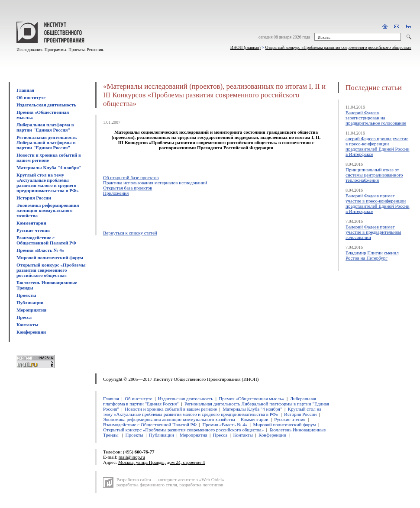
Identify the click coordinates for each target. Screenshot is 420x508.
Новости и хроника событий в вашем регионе (49, 158)
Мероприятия (31, 310)
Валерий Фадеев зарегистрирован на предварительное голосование (376, 118)
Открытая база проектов (128, 188)
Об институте (31, 97)
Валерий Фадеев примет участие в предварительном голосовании (373, 232)
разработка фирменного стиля (147, 485)
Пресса (24, 317)
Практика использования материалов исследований (155, 183)
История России (34, 198)
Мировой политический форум (50, 257)
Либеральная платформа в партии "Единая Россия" (45, 127)
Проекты (26, 295)
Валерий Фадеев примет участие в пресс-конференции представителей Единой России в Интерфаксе (378, 203)
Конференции (31, 332)
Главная (25, 90)
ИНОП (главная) (246, 47)
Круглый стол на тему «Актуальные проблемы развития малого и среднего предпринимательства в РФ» (48, 183)
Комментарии (31, 223)
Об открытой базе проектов (131, 177)
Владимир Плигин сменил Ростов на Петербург (372, 255)
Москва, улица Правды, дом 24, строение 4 (162, 462)
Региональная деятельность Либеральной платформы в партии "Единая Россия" (47, 142)
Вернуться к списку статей (130, 233)
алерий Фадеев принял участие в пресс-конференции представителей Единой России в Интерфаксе (378, 146)
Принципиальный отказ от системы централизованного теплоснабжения (374, 175)
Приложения (116, 193)
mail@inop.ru (132, 457)
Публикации (30, 302)
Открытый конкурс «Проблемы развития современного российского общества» (339, 47)
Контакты (27, 325)
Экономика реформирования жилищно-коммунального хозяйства (48, 210)
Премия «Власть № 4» (40, 250)
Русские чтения (33, 230)
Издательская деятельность (46, 105)
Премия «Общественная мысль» (251, 399)
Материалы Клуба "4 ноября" (49, 167)
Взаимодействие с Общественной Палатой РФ (46, 240)
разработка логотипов (201, 485)
